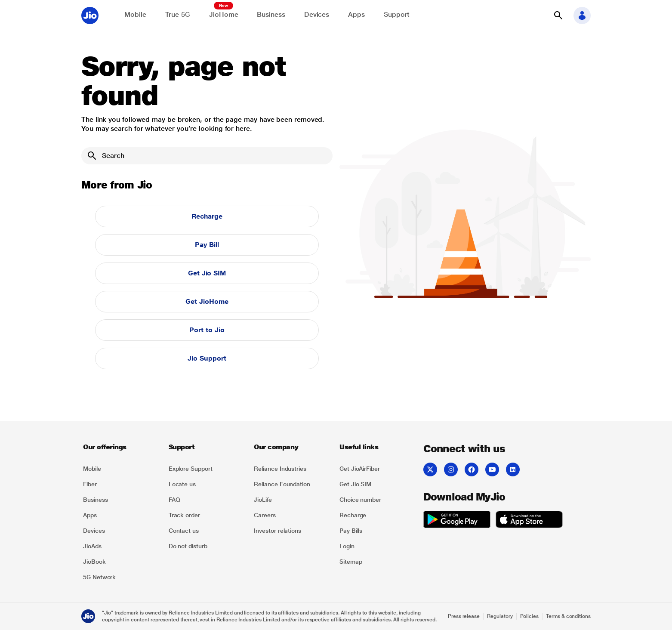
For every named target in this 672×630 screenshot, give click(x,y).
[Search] (207, 156)
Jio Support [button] (207, 358)
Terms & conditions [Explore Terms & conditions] (568, 616)
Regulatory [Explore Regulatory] (500, 616)
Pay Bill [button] (207, 245)
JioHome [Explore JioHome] (223, 14)
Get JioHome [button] (207, 301)
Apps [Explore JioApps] (356, 14)
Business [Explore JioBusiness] (271, 14)
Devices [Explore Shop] (317, 14)
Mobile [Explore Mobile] (135, 14)
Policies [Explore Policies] (530, 616)
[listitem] (121, 469)
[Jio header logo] (90, 15)
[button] (558, 15)
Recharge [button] (207, 216)
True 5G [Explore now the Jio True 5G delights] (178, 14)
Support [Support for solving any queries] (397, 14)
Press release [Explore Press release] (464, 616)
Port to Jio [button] (207, 330)
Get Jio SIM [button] (207, 273)
